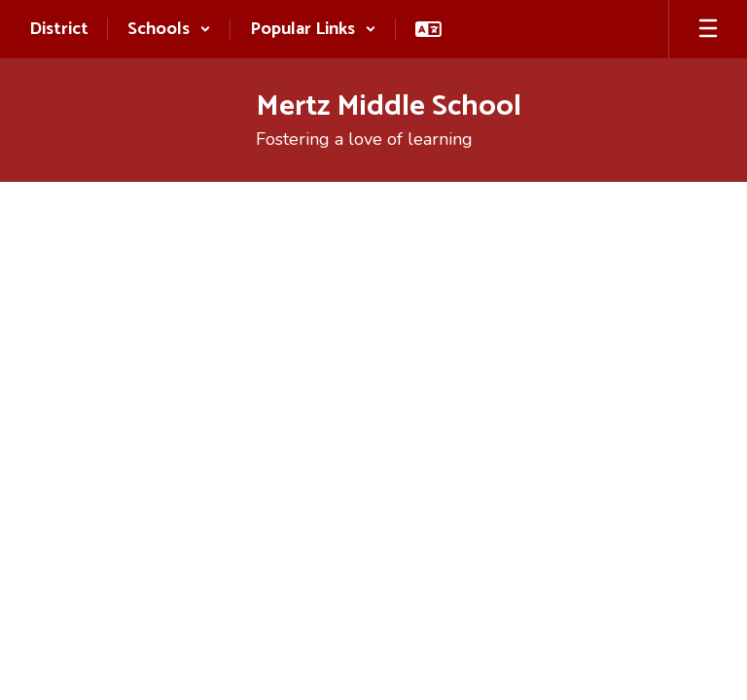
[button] (169, 29)
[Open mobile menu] (708, 29)
